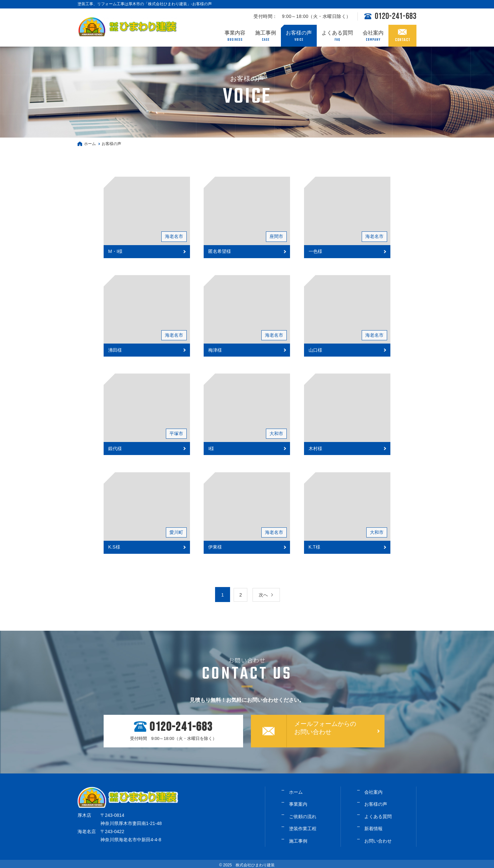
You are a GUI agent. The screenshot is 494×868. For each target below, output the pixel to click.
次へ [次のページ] (266, 595)
